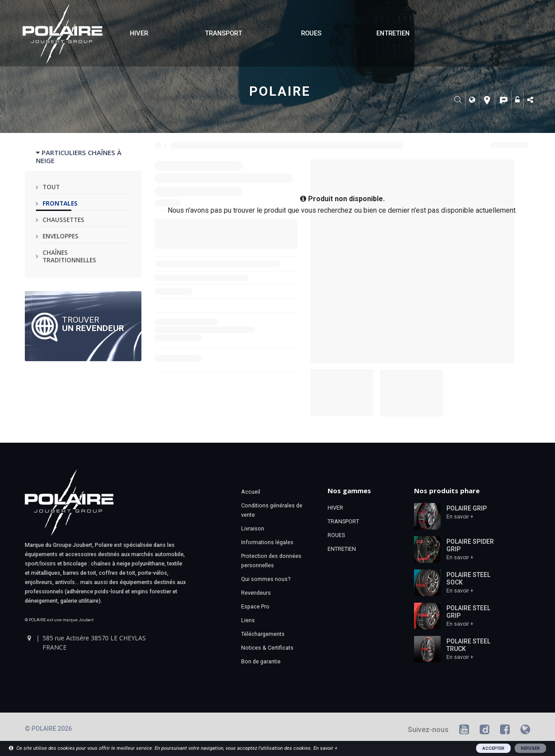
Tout (51, 187)
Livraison (253, 528)
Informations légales (267, 542)
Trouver (93, 323)
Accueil (251, 492)
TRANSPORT (223, 33)
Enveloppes (61, 236)
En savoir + (460, 517)
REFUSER (530, 748)
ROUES (311, 33)
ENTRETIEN (393, 33)
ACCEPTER (493, 748)
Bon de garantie (261, 661)
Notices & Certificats (267, 648)
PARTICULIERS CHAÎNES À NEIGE (79, 156)
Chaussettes (63, 220)
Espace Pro (255, 606)
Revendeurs (256, 593)
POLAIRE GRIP (467, 508)
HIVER (139, 33)
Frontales (60, 203)
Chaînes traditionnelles (69, 256)
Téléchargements (263, 634)
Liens (248, 620)
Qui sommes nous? (266, 579)
